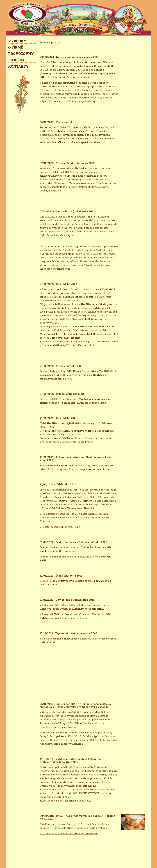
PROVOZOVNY (21, 54)
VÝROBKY (17, 41)
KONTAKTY (18, 66)
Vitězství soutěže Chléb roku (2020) (60, 527)
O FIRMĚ (16, 47)
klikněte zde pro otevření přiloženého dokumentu (69, 833)
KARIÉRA (16, 60)
